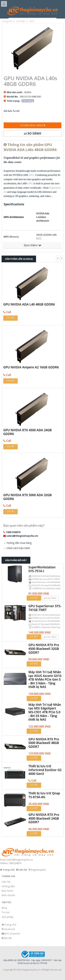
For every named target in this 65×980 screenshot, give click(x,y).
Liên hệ (6, 882)
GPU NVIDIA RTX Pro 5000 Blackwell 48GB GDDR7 (44, 743)
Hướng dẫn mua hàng (19, 543)
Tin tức (6, 912)
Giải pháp (8, 917)
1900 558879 (13, 532)
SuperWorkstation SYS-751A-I (42, 569)
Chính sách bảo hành (18, 548)
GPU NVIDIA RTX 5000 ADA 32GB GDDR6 (27, 497)
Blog (4, 908)
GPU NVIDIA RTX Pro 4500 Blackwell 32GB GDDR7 (44, 649)
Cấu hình (50, 598)
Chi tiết (10, 318)
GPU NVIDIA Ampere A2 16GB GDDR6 (31, 367)
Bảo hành (7, 891)
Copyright (8, 970)
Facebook (9, 929)
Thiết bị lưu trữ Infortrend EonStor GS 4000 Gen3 (45, 770)
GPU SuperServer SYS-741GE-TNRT (45, 608)
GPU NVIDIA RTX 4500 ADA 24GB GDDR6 (27, 432)
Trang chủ (10, 925)
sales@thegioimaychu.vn (22, 536)
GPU (31, 175)
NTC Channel (12, 934)
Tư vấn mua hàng (33, 125)
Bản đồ (8, 938)
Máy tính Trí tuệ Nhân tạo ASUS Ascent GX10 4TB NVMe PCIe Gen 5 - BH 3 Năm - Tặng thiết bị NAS (45, 680)
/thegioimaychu (38, 870)
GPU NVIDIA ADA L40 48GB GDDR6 (29, 304)
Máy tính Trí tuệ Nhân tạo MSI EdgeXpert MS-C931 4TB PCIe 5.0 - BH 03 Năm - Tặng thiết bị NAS (45, 712)
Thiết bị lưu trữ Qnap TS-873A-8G (44, 795)
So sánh (33, 133)
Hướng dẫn (8, 886)
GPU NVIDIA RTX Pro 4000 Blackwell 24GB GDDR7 (44, 818)
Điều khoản (8, 895)
